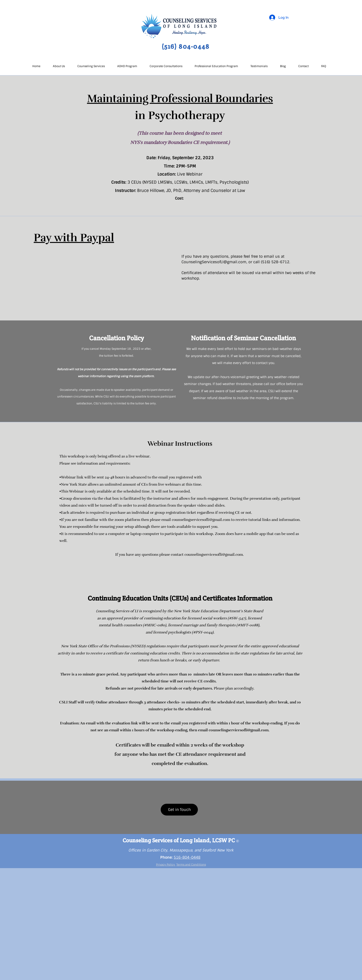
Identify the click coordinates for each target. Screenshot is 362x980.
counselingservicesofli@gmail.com (201, 520)
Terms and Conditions (191, 865)
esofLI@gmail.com (230, 262)
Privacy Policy (166, 865)
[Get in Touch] (179, 810)
